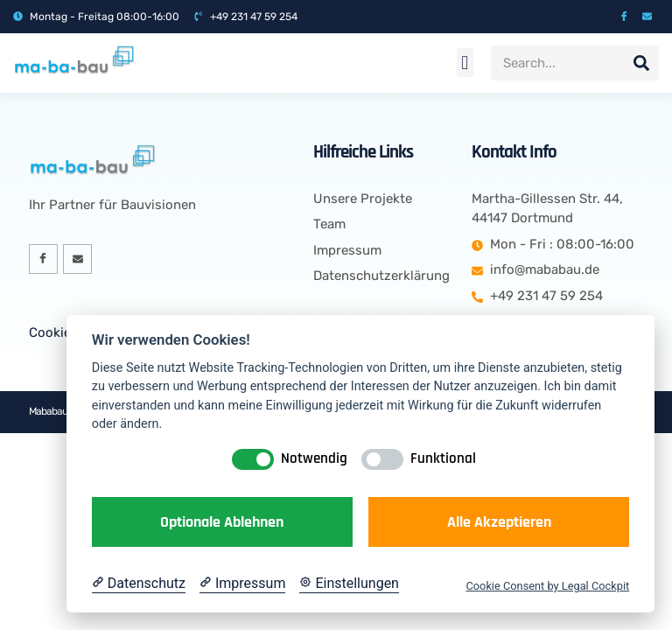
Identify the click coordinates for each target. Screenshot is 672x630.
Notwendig (314, 458)
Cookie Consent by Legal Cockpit (547, 586)
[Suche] (641, 63)
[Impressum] (242, 584)
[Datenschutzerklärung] (139, 584)
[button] (465, 63)
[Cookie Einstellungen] (349, 584)
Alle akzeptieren (499, 522)
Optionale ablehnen (222, 522)
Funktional (443, 458)
